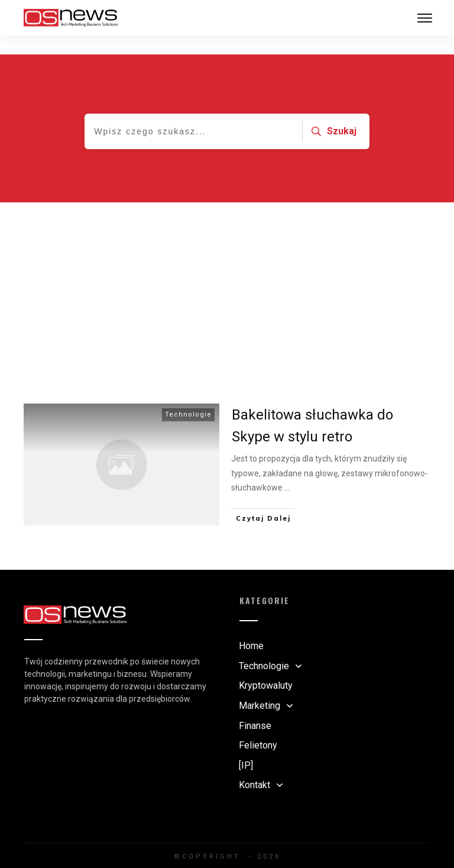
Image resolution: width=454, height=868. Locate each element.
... (287, 469)
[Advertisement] (227, 272)
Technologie (188, 396)
